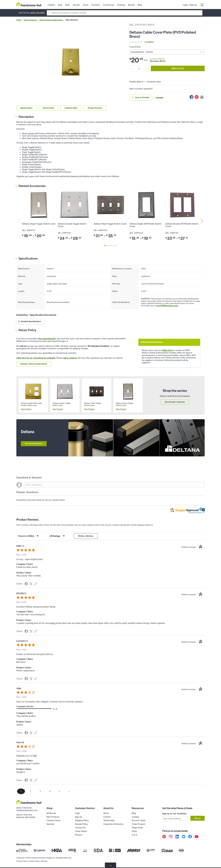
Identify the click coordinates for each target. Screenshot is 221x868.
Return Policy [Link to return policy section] (49, 108)
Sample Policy (81, 824)
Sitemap (44, 861)
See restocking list (47, 339)
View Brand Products (34, 444)
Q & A (135, 835)
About (106, 813)
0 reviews (149, 42)
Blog (134, 813)
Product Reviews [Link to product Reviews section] (95, 108)
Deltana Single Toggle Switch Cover (39, 224)
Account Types (139, 821)
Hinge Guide (137, 828)
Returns (79, 835)
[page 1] (21, 791)
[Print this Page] (202, 97)
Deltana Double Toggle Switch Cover (72, 225)
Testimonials (109, 821)
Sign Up (193, 5)
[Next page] (69, 791)
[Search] (125, 13)
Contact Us (80, 828)
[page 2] (31, 791)
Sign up (198, 818)
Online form (167, 350)
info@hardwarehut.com (27, 810)
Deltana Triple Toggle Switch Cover (110, 224)
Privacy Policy (22, 861)
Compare (158, 98)
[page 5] (59, 791)
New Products (53, 817)
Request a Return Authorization (34, 364)
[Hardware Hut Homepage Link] (29, 4)
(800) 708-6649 (38, 13)
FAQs (134, 831)
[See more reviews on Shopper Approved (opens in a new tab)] (36, 584)
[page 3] (40, 791)
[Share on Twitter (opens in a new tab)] (31, 584)
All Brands (51, 813)
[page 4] (50, 791)
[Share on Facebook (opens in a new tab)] (26, 584)
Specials (50, 824)
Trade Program (139, 824)
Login (185, 5)
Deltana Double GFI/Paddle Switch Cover (182, 225)
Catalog (135, 817)
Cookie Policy (34, 861)
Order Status (81, 831)
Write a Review (86, 536)
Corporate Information (113, 824)
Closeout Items (53, 821)
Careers (107, 817)
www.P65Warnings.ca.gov (167, 306)
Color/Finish (135, 47)
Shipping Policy (82, 821)
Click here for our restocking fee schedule (36, 358)
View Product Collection (175, 402)
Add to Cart (178, 68)
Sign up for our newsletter (174, 814)
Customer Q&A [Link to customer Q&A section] (71, 108)
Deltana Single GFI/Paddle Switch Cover (145, 225)
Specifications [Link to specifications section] (26, 108)
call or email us (70, 358)
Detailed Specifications (31, 321)
